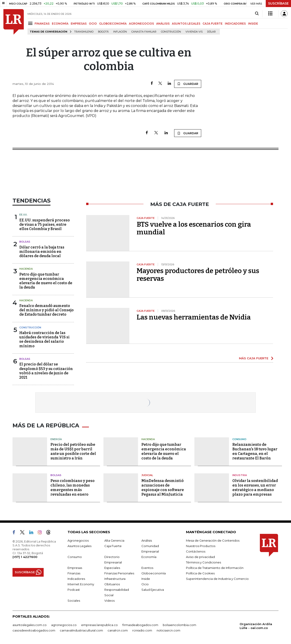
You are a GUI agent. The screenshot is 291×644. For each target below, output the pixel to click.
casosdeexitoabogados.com (34, 630)
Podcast (74, 590)
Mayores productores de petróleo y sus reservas (198, 275)
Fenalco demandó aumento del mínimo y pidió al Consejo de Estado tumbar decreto (46, 310)
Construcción (171, 32)
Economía (149, 557)
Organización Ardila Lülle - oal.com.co (256, 626)
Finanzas (74, 573)
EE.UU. (23, 215)
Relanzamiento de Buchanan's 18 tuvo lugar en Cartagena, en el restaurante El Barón (255, 451)
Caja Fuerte (113, 546)
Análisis (147, 540)
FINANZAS (42, 24)
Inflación (120, 32)
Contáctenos (196, 551)
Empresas (75, 568)
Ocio (145, 584)
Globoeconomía (154, 573)
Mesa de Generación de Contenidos (213, 540)
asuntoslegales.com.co (30, 625)
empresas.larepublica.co (99, 625)
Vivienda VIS (194, 32)
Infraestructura (115, 579)
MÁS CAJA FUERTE (254, 358)
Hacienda (26, 269)
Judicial (147, 475)
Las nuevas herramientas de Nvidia (194, 317)
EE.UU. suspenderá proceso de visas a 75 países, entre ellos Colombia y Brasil (45, 224)
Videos (109, 601)
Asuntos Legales (79, 546)
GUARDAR (188, 84)
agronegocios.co (64, 625)
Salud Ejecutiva (153, 590)
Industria (240, 475)
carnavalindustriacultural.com (81, 630)
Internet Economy (81, 584)
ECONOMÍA (60, 24)
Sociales (74, 601)
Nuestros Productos (201, 546)
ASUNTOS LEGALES (186, 24)
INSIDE (253, 24)
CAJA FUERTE (213, 24)
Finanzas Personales (119, 573)
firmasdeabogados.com (140, 625)
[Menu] (31, 23)
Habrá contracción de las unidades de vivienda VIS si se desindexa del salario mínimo (44, 339)
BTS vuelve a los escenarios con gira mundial (194, 228)
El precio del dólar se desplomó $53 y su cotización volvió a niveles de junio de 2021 (46, 371)
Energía (56, 439)
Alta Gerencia (114, 540)
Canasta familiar (144, 32)
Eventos (147, 568)
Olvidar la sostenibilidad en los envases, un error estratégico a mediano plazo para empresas (255, 488)
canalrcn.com (118, 630)
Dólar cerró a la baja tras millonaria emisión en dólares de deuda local (42, 252)
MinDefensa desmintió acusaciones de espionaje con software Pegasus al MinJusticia (163, 488)
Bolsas (25, 242)
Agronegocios (78, 540)
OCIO (93, 24)
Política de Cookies (200, 573)
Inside (146, 579)
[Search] (257, 14)
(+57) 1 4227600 (25, 557)
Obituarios (112, 584)
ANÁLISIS (163, 24)
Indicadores (76, 579)
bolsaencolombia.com (179, 625)
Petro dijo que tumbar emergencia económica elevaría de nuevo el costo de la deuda (46, 281)
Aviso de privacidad (200, 557)
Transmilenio (84, 32)
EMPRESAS (79, 24)
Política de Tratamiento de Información (215, 568)
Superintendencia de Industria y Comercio (217, 579)
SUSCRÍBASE (278, 3)
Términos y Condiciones (203, 562)
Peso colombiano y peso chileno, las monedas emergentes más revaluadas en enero (73, 488)
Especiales (112, 568)
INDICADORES (235, 24)
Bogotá (103, 32)
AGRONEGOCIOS (141, 24)
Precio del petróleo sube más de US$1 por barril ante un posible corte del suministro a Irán (73, 451)
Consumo (239, 439)
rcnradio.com (142, 630)
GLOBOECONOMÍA (113, 24)
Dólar (211, 32)
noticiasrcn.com (168, 630)
